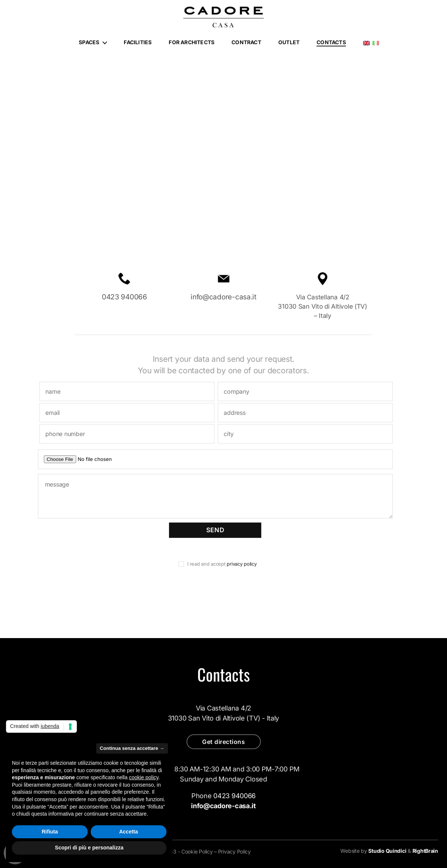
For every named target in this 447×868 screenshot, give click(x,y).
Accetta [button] (129, 832)
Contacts (331, 42)
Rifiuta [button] (50, 832)
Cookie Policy (197, 851)
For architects (192, 42)
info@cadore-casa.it (223, 297)
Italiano (376, 43)
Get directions (223, 742)
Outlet (289, 42)
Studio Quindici (387, 851)
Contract (246, 42)
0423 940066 (124, 297)
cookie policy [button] (144, 777)
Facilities (138, 42)
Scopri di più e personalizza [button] (89, 848)
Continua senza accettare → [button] (132, 748)
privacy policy (241, 564)
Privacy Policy (234, 851)
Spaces (89, 42)
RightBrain (425, 851)
